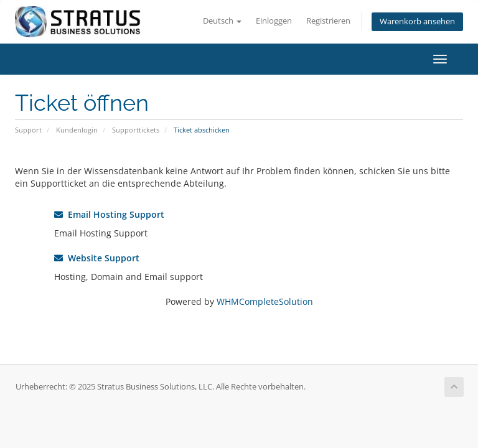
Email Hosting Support (109, 214)
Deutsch (222, 21)
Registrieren (328, 21)
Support (28, 130)
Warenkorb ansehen (417, 21)
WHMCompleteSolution (265, 301)
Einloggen (274, 21)
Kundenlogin (77, 130)
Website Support (97, 258)
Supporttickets (136, 130)
